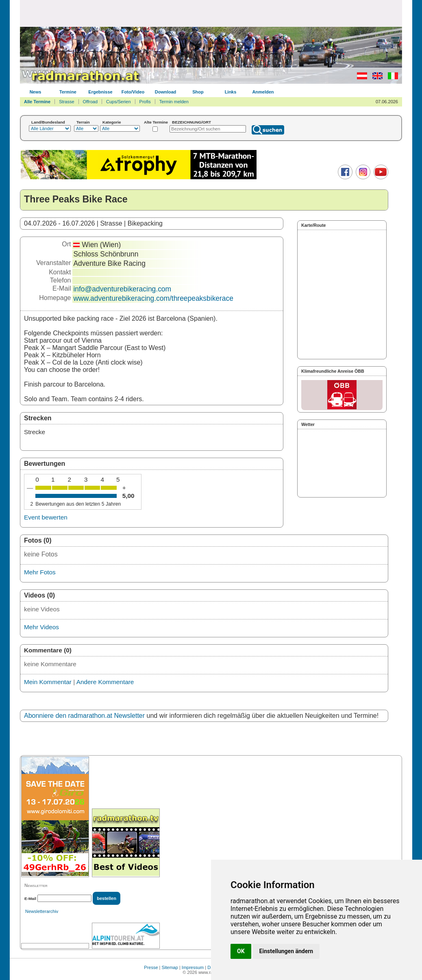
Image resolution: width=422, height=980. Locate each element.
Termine (68, 92)
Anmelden (263, 92)
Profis (145, 102)
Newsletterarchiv (42, 911)
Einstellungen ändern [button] (286, 951)
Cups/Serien (119, 102)
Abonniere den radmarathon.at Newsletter (84, 716)
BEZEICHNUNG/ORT (191, 122)
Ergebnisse (100, 92)
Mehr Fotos (40, 572)
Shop (198, 92)
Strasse (66, 102)
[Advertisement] (211, 13)
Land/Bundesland (48, 122)
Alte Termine (156, 122)
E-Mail (30, 899)
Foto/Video (133, 92)
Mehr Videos (41, 627)
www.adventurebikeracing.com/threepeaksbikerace (153, 298)
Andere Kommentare (105, 682)
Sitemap (170, 967)
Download (166, 92)
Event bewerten (46, 517)
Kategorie (112, 122)
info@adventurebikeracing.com (122, 289)
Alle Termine (37, 102)
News (36, 92)
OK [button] (241, 951)
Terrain (83, 122)
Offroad (90, 102)
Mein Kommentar (48, 682)
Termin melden (174, 102)
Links (231, 92)
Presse (151, 967)
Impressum (193, 967)
